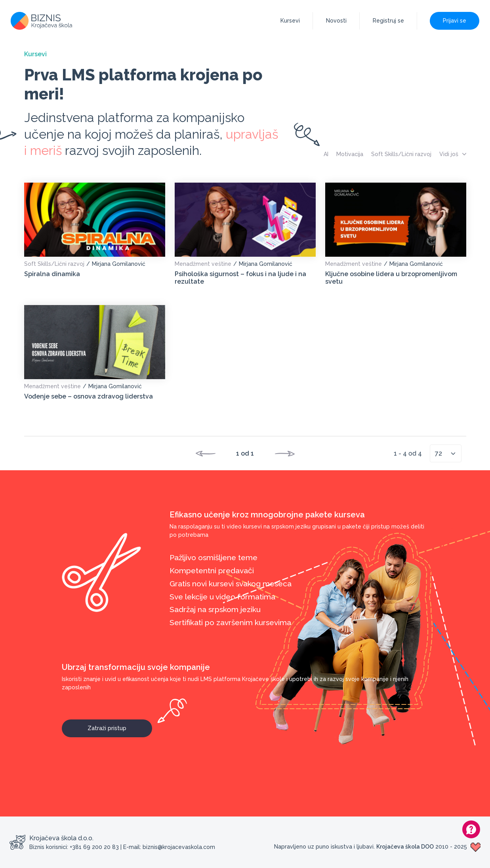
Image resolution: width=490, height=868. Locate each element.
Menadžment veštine (203, 264)
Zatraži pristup (120, 725)
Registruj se (388, 21)
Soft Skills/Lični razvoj (401, 154)
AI (326, 154)
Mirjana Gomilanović (119, 264)
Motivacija (350, 154)
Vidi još (453, 154)
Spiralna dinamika (52, 274)
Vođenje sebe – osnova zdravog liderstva (89, 396)
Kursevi (290, 21)
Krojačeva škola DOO (405, 847)
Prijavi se (455, 21)
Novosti (336, 21)
